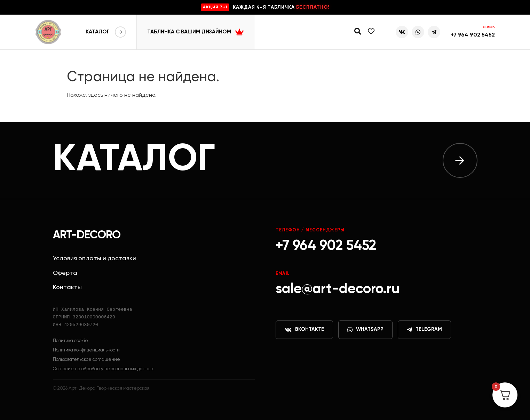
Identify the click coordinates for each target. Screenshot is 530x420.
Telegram (424, 330)
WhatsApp (365, 330)
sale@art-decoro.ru (338, 289)
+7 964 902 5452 (473, 35)
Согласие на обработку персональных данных (103, 369)
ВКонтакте (304, 330)
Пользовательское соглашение (86, 360)
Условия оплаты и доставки (94, 259)
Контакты (67, 287)
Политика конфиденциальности (86, 350)
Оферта (65, 273)
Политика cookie (70, 341)
